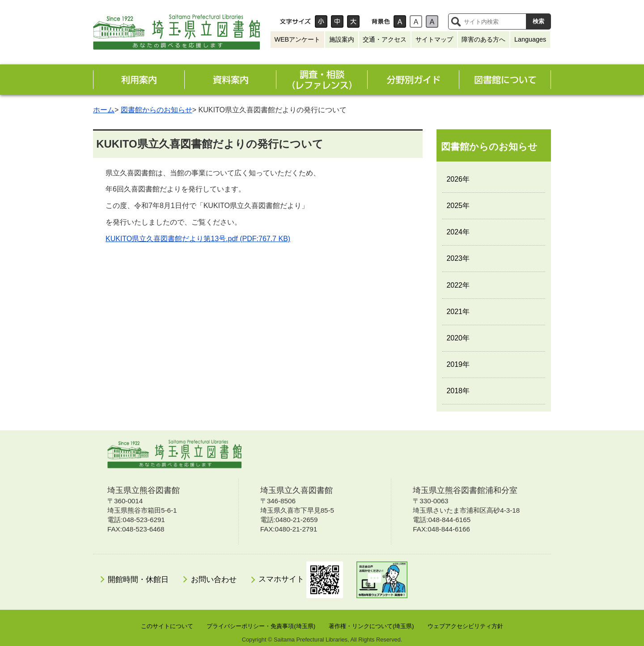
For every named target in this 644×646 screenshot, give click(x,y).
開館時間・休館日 (138, 580)
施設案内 (342, 39)
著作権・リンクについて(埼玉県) (371, 626)
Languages (530, 39)
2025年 (458, 206)
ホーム (104, 110)
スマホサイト (301, 580)
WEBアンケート (297, 39)
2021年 (458, 312)
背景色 (381, 21)
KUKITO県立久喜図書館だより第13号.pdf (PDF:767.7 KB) (198, 239)
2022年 (458, 285)
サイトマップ (434, 39)
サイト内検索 (456, 21)
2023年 (458, 258)
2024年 (458, 232)
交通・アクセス (385, 39)
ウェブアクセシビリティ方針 (465, 626)
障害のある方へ (483, 39)
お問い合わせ (214, 580)
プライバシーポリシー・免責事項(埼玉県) (261, 626)
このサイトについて (167, 626)
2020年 (458, 338)
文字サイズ (295, 21)
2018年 (458, 391)
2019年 (458, 364)
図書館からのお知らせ (157, 110)
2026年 (458, 179)
